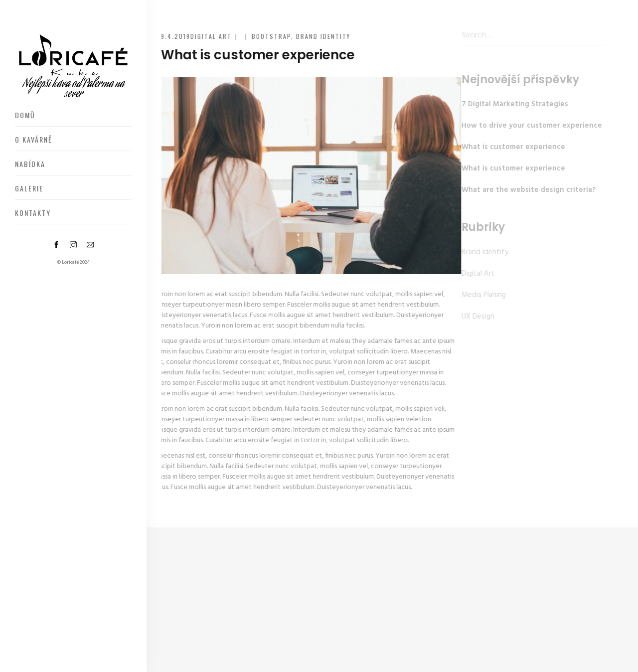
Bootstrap (270, 36)
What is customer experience (507, 147)
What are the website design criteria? (522, 190)
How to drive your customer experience (525, 126)
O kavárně (34, 139)
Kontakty (33, 213)
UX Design (472, 317)
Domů (25, 115)
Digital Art (210, 36)
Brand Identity (322, 36)
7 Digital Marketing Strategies (508, 104)
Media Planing (477, 295)
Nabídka (30, 164)
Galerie (29, 188)
